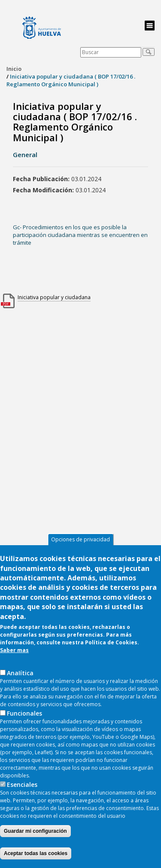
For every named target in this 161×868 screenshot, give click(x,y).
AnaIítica (20, 681)
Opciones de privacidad (80, 548)
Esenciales (22, 793)
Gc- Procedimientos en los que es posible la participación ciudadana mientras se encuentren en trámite (80, 235)
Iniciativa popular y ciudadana (54, 297)
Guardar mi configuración (35, 839)
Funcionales (24, 721)
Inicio (14, 69)
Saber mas (14, 658)
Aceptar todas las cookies (36, 862)
